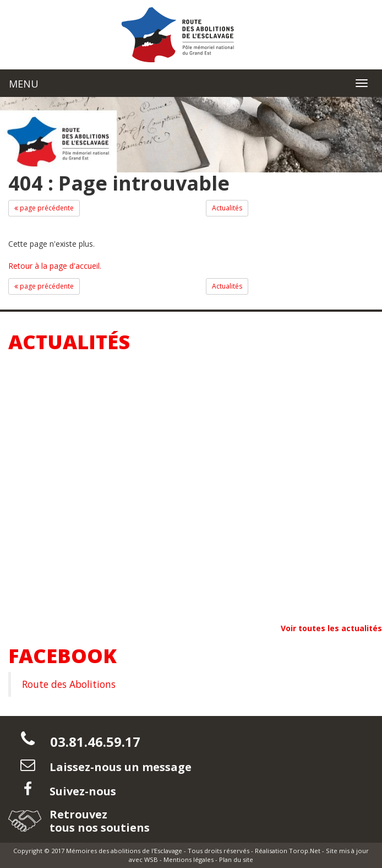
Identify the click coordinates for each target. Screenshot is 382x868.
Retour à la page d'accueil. (55, 266)
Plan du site (236, 859)
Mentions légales (189, 859)
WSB (151, 859)
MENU (24, 84)
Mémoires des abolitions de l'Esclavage (124, 851)
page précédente (44, 208)
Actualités (227, 208)
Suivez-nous (81, 791)
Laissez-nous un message (119, 767)
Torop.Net (305, 851)
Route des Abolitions (69, 684)
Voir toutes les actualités (331, 628)
